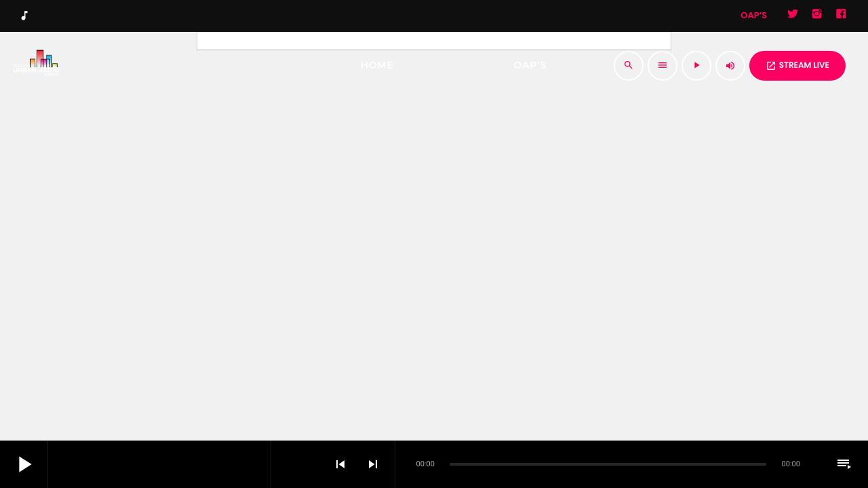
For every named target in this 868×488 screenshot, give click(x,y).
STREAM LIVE (797, 65)
